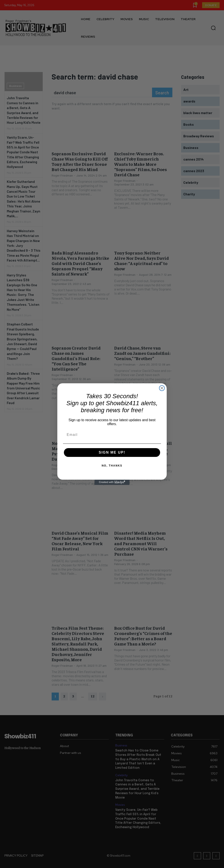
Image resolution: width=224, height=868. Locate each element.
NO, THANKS (112, 466)
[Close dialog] (162, 388)
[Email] (112, 435)
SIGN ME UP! (112, 452)
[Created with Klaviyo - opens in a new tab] (112, 482)
